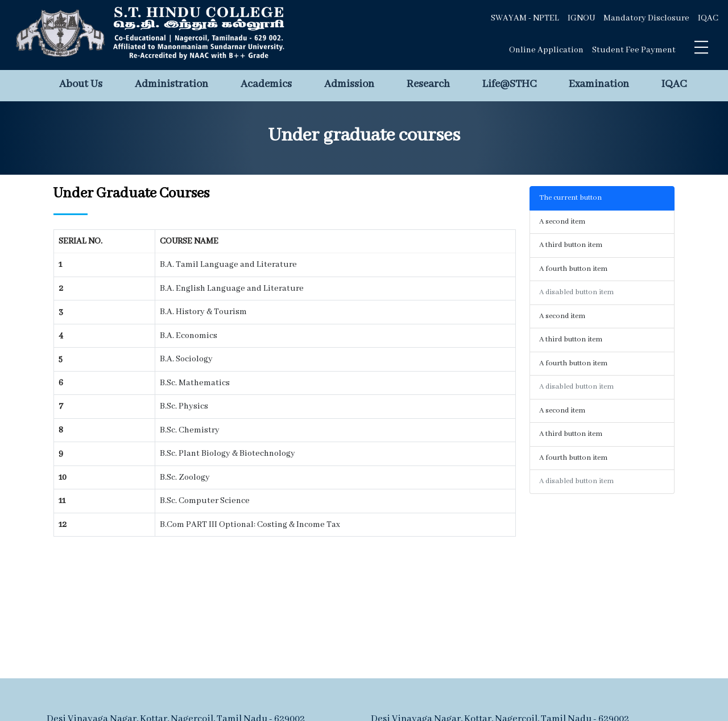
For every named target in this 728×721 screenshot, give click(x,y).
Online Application (546, 50)
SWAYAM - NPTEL (525, 18)
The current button (570, 198)
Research (428, 84)
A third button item (571, 245)
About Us (81, 84)
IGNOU (581, 18)
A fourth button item (573, 269)
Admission (349, 84)
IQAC (708, 18)
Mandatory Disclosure (646, 18)
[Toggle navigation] (701, 47)
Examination (599, 84)
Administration (171, 84)
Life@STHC (509, 84)
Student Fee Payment (634, 50)
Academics (266, 84)
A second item (562, 222)
